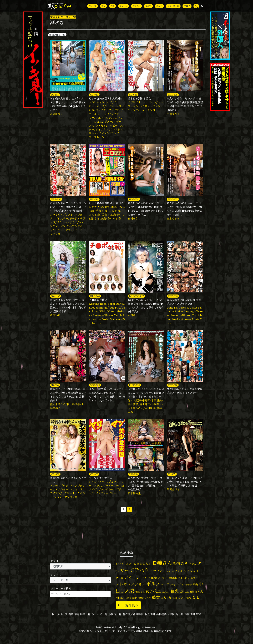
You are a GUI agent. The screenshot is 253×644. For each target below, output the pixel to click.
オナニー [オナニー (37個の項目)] (170, 571)
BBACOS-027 (136, 296)
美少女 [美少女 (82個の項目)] (182, 598)
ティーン (123, 6)
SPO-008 (95, 385)
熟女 (103, 6)
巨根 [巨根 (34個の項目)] (187, 592)
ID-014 (55, 385)
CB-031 (55, 474)
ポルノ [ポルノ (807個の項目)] (153, 584)
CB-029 (94, 474)
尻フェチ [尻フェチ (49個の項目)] (166, 592)
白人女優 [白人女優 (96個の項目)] (166, 598)
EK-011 (94, 199)
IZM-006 (173, 95)
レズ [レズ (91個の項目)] (179, 584)
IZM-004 (134, 199)
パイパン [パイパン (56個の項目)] (182, 578)
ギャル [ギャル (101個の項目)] (179, 571)
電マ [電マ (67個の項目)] (189, 598)
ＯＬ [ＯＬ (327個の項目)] (196, 597)
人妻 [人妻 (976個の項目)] (130, 591)
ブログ (187, 6)
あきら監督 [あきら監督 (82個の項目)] (133, 564)
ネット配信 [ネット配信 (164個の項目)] (149, 577)
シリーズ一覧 (173, 6)
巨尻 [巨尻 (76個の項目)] (182, 592)
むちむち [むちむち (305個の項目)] (181, 563)
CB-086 (133, 95)
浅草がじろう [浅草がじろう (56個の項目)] (144, 598)
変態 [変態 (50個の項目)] (142, 592)
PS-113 (55, 95)
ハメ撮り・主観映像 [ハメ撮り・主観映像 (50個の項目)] (168, 578)
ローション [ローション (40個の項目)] (187, 585)
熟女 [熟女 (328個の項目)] (156, 597)
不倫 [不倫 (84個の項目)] (195, 584)
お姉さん (136, 6)
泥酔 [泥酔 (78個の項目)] (134, 598)
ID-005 (172, 474)
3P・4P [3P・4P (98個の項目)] (121, 564)
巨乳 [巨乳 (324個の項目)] (175, 591)
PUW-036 (134, 385)
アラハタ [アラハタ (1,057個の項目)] (139, 570)
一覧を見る (128, 605)
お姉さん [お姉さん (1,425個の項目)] (162, 563)
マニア (148, 6)
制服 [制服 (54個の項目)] (137, 592)
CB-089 (94, 95)
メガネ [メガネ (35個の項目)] (173, 585)
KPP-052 (56, 199)
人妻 (112, 6)
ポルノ (159, 6)
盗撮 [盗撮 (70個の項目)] (175, 598)
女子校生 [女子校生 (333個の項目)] (153, 591)
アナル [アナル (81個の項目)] (193, 564)
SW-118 (133, 474)
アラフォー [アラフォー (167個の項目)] (158, 571)
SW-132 (56, 296)
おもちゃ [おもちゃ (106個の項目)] (145, 564)
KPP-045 (95, 296)
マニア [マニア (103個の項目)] (165, 584)
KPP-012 (173, 385)
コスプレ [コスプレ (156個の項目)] (190, 571)
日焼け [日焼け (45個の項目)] (128, 598)
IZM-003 (173, 199)
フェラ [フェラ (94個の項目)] (192, 578)
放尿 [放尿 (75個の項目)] (192, 592)
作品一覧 (92, 6)
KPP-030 (173, 296)
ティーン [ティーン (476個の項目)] (132, 577)
